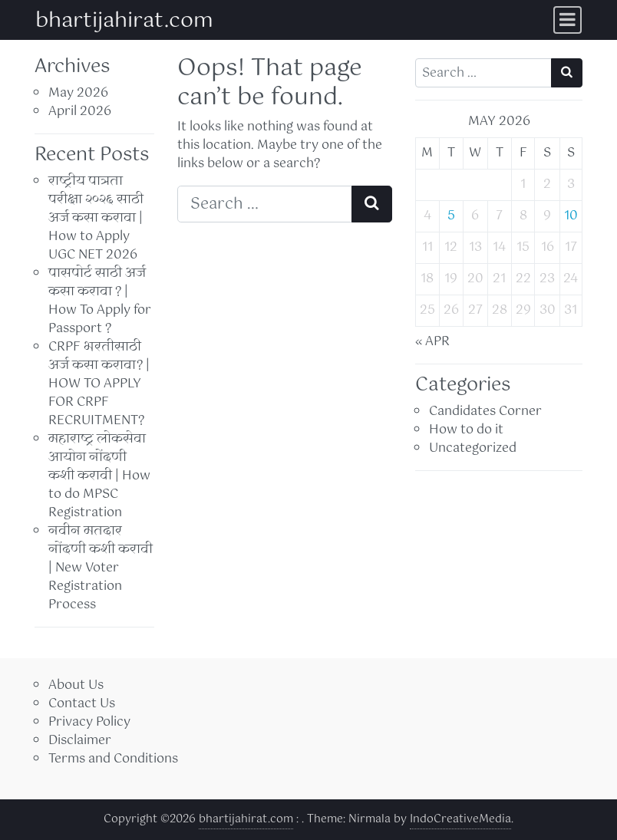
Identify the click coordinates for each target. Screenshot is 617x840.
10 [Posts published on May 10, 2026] (571, 216)
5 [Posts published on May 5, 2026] (451, 216)
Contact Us (82, 704)
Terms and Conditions (113, 759)
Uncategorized (473, 448)
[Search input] (265, 204)
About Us (76, 685)
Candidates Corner (485, 412)
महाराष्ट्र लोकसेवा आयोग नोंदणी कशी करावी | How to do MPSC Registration (99, 476)
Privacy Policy (89, 722)
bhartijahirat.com (124, 21)
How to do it (466, 430)
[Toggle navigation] (568, 20)
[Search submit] (372, 204)
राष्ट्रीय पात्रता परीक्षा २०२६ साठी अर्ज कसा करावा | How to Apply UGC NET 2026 (96, 218)
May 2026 (78, 93)
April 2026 (80, 112)
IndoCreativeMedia (460, 819)
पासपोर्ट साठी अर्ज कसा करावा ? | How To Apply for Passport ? (100, 301)
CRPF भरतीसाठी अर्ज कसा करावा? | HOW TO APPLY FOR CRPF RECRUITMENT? (99, 384)
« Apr (432, 342)
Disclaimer (80, 741)
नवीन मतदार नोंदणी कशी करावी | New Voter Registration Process (101, 568)
